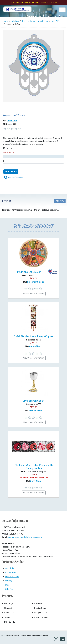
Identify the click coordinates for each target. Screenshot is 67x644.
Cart (61, 16)
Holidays (38, 603)
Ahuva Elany (35, 346)
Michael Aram (35, 411)
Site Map (9, 589)
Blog (7, 585)
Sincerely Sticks (35, 282)
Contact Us (11, 572)
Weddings (9, 603)
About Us (10, 568)
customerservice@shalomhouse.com (25, 537)
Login (46, 16)
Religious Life (40, 613)
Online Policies (12, 577)
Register (54, 16)
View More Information (34, 294)
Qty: (5, 161)
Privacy (9, 581)
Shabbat (8, 608)
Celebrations (40, 608)
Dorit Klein (12, 121)
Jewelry (8, 617)
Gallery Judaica (41, 617)
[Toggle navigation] (62, 10)
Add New (60, 201)
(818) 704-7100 (34, 16)
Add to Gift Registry (15, 177)
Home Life (9, 613)
